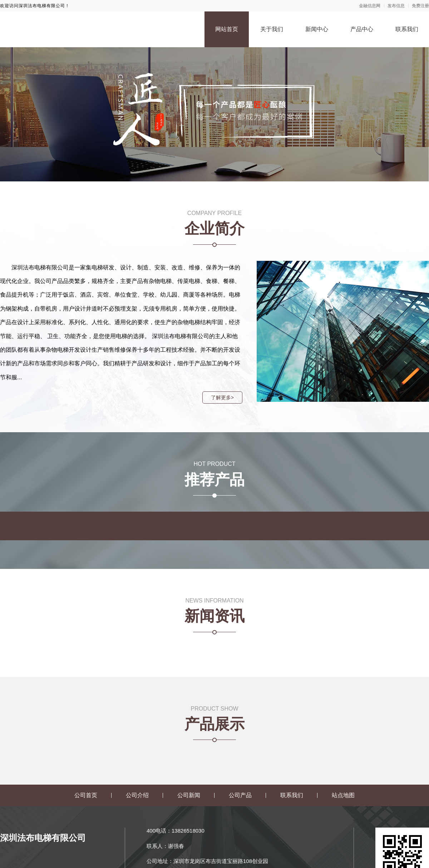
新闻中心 (317, 29)
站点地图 (343, 795)
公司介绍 (137, 795)
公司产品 (240, 795)
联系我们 (407, 29)
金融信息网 (370, 6)
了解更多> (222, 398)
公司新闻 (189, 795)
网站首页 (227, 29)
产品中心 (362, 29)
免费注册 (420, 6)
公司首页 (86, 795)
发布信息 (396, 6)
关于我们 (272, 29)
